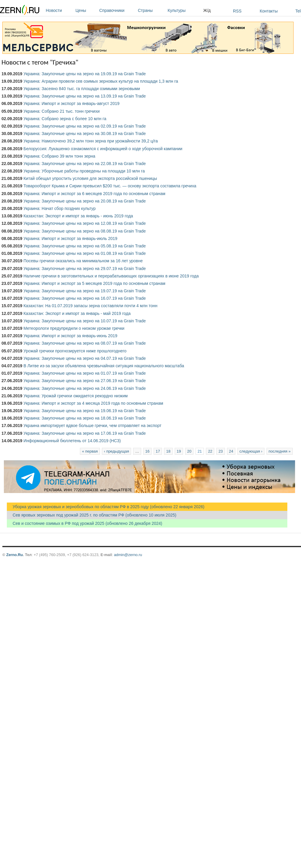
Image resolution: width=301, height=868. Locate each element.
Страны (151, 10)
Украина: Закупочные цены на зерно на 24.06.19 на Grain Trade (85, 388)
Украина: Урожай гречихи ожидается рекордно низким (76, 396)
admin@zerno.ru (128, 555)
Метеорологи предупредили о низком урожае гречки (74, 328)
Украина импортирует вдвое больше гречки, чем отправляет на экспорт (92, 426)
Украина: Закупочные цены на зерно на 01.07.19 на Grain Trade (85, 373)
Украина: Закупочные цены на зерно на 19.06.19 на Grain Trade (85, 411)
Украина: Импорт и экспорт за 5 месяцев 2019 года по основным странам (94, 283)
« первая (90, 451)
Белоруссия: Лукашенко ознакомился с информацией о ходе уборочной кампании (103, 149)
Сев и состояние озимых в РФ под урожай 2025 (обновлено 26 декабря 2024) (85, 523)
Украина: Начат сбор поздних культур (60, 208)
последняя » (280, 451)
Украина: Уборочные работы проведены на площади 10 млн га (84, 171)
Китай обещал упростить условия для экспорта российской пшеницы (90, 178)
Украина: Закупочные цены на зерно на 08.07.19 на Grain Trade (85, 343)
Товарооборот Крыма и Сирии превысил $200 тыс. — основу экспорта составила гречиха (110, 186)
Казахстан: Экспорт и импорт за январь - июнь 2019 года (78, 216)
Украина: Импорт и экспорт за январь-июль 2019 (70, 238)
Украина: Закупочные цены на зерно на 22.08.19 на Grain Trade (85, 164)
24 (231, 451)
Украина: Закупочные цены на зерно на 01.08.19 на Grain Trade (85, 253)
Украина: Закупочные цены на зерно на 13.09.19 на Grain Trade (85, 96)
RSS (237, 11)
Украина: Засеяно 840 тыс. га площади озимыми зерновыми (82, 89)
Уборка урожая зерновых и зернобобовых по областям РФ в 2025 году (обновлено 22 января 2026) (106, 507)
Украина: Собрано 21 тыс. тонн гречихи (62, 111)
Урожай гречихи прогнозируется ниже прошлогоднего (75, 351)
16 (147, 451)
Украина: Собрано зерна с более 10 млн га (65, 119)
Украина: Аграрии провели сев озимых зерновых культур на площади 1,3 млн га (101, 81)
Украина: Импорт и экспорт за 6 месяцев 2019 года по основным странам (94, 194)
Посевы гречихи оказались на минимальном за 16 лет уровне (83, 261)
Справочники (117, 10)
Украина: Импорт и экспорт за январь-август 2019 (71, 103)
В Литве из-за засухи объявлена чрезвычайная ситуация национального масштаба (104, 366)
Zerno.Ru (15, 555)
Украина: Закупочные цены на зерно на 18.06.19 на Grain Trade (85, 418)
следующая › (251, 451)
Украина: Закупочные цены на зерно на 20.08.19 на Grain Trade (85, 201)
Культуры (184, 10)
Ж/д (207, 10)
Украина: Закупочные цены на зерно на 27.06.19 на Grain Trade (85, 381)
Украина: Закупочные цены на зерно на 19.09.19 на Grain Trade (85, 74)
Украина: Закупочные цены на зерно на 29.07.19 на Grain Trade (85, 269)
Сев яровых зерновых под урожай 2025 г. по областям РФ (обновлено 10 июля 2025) (92, 515)
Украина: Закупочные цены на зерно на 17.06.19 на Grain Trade (85, 433)
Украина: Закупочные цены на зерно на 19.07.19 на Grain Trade (85, 291)
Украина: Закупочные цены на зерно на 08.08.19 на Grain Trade (85, 231)
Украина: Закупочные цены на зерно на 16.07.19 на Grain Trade (85, 298)
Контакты (269, 11)
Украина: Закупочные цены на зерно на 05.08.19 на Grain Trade (85, 246)
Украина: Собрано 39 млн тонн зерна (59, 156)
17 (158, 451)
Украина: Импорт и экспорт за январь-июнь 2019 (70, 336)
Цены (86, 10)
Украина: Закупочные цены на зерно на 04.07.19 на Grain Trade (85, 358)
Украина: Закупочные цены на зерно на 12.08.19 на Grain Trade (85, 223)
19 (179, 451)
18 (168, 451)
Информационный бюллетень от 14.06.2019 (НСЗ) (72, 441)
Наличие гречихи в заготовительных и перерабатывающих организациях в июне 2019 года (111, 276)
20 (189, 451)
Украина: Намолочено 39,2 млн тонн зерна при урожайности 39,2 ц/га (91, 141)
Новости (59, 10)
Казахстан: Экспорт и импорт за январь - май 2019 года (77, 313)
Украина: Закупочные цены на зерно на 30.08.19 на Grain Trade (85, 134)
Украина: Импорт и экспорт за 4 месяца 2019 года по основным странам (93, 403)
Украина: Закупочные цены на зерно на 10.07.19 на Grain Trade (85, 321)
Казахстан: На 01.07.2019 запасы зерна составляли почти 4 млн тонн (90, 306)
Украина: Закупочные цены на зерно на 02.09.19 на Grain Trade (85, 126)
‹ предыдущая (116, 451)
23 (220, 451)
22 (210, 451)
